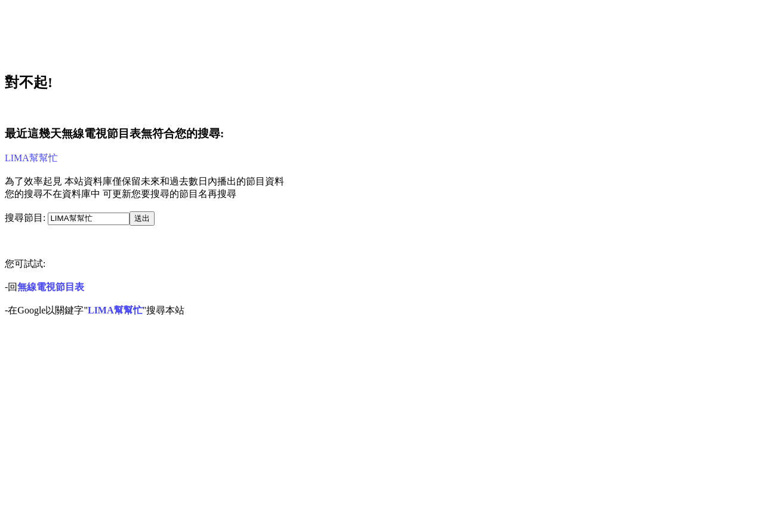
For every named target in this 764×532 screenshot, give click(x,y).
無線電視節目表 (51, 287)
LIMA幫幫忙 (31, 158)
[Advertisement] (224, 32)
